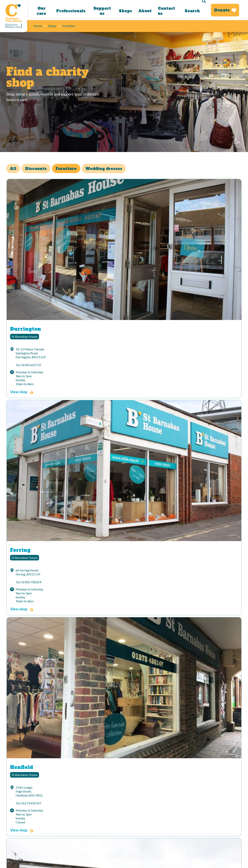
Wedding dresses (115, 169)
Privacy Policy (75, 814)
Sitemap (71, 821)
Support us (102, 11)
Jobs (10, 829)
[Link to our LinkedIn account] (87, 796)
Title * (129, 709)
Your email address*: (53, 709)
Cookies (42, 821)
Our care (41, 11)
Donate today (46, 814)
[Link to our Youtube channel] (102, 796)
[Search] (194, 10)
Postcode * (45, 745)
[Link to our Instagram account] (72, 796)
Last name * (134, 727)
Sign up (121, 766)
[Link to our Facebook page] (57, 796)
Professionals (70, 11)
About (144, 11)
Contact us (166, 11)
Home (38, 26)
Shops (125, 11)
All (15, 169)
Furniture (74, 169)
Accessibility (15, 821)
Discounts (41, 169)
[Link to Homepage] (14, 16)
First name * (46, 727)
